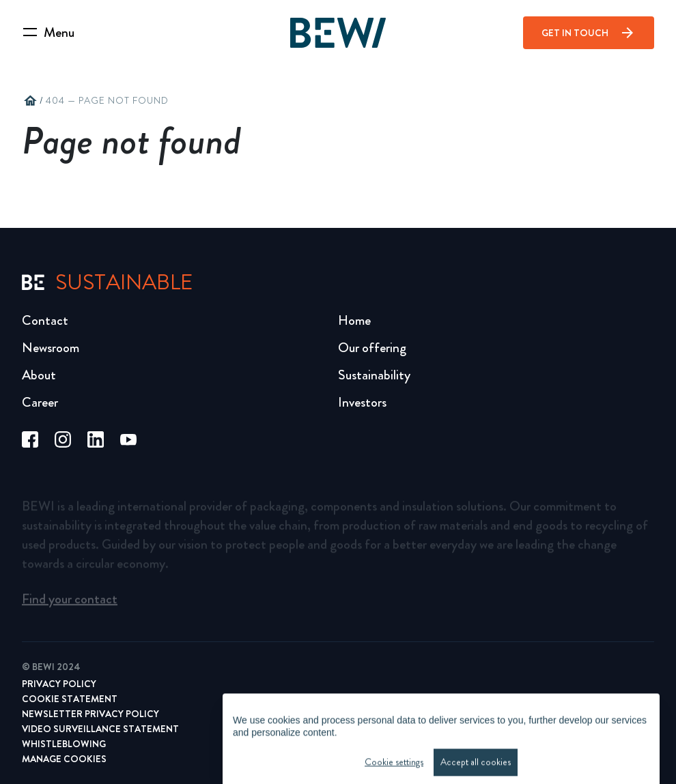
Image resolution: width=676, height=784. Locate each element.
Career (40, 402)
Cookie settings (394, 775)
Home (354, 320)
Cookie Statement (70, 699)
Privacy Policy (59, 684)
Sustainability (374, 375)
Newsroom (51, 348)
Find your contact (70, 603)
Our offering (372, 348)
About (39, 375)
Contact (45, 320)
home (30, 101)
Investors (362, 402)
